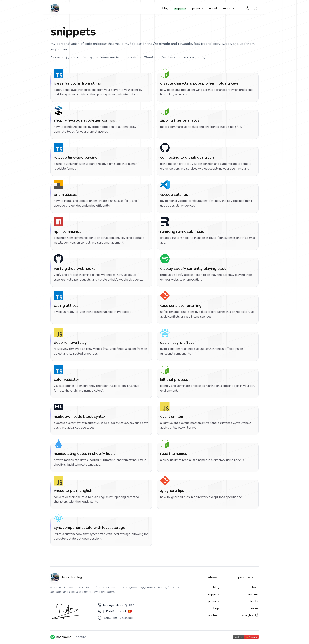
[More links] (229, 8)
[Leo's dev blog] (55, 8)
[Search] (255, 8)
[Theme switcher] (247, 8)
